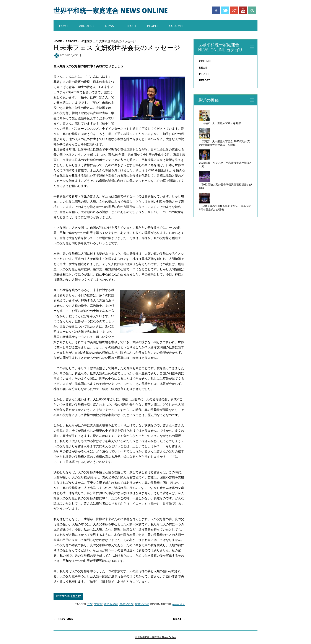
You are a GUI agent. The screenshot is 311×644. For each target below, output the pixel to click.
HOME (64, 26)
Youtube (243, 10)
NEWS (109, 26)
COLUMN (176, 26)
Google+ (234, 10)
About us (87, 26)
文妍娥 (98, 604)
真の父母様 (126, 604)
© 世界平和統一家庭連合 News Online (156, 637)
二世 (90, 604)
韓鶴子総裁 (142, 604)
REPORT (130, 26)
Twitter (225, 10)
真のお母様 (111, 604)
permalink (178, 604)
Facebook (216, 10)
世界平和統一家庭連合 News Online (111, 11)
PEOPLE (153, 26)
